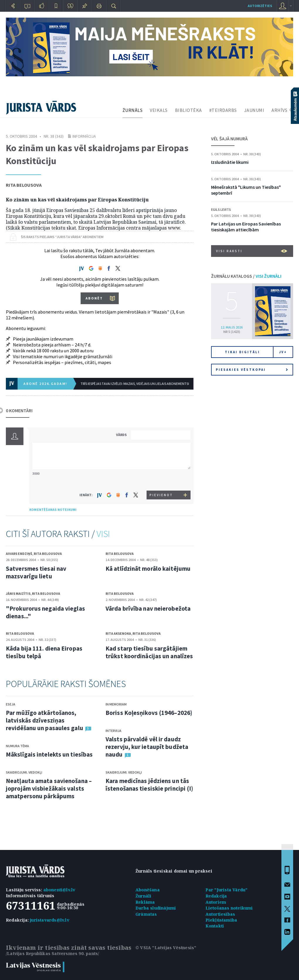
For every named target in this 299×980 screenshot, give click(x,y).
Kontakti (215, 926)
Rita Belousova (24, 185)
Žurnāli (143, 896)
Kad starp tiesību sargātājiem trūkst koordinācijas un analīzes (149, 652)
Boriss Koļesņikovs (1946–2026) (149, 713)
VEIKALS (159, 110)
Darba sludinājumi (156, 908)
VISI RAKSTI (252, 251)
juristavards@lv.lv (50, 920)
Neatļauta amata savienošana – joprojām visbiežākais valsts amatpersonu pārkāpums (49, 788)
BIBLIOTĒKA (188, 110)
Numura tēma (17, 746)
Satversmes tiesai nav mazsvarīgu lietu (36, 572)
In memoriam (116, 704)
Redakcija (216, 896)
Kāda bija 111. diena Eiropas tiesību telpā (44, 652)
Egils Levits (221, 209)
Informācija (84, 136)
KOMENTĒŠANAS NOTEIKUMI (53, 510)
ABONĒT (94, 298)
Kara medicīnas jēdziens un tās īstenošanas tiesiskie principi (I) (149, 785)
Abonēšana (148, 890)
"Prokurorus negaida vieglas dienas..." (45, 612)
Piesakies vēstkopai (252, 370)
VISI (103, 534)
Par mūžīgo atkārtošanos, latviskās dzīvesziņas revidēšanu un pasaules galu (45, 720)
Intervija (113, 731)
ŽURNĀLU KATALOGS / (246, 276)
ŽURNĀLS (133, 110)
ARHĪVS (279, 110)
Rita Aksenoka (118, 633)
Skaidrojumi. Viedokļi (24, 772)
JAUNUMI (254, 110)
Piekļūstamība (221, 920)
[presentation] (162, 480)
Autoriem (216, 902)
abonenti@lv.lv (59, 890)
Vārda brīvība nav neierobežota (148, 608)
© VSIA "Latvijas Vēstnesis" (166, 948)
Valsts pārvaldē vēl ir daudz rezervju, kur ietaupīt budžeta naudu (147, 747)
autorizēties (260, 6)
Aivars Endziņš (19, 554)
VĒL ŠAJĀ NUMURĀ (229, 139)
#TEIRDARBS (223, 110)
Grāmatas (146, 914)
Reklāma (145, 902)
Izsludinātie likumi (230, 162)
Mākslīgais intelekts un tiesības (49, 754)
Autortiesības (220, 914)
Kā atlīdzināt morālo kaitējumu (148, 569)
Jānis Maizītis (18, 593)
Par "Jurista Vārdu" (227, 890)
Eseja (11, 704)
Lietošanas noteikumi (229, 908)
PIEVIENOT (161, 495)
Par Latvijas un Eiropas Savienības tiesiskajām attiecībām (246, 227)
